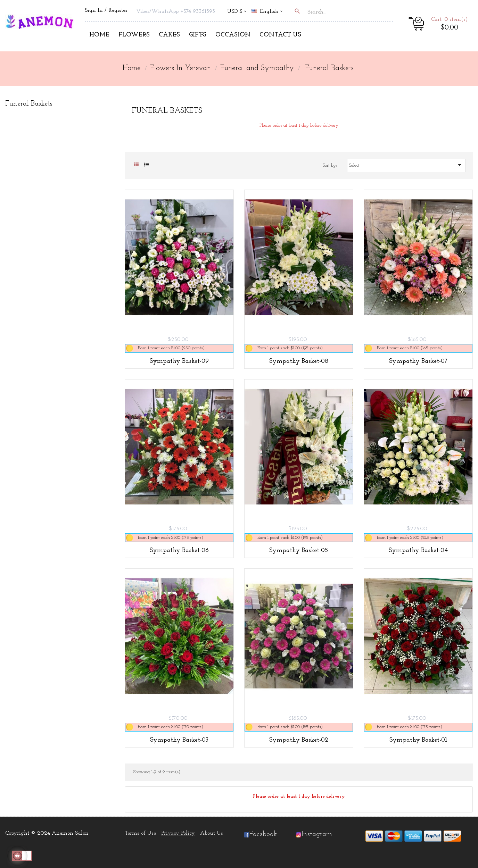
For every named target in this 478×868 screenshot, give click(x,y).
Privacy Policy (178, 833)
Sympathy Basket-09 (179, 361)
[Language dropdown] (270, 12)
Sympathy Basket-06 (179, 550)
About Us (212, 833)
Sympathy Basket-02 (299, 740)
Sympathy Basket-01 (418, 740)
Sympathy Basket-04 (418, 550)
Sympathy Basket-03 (179, 740)
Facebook (261, 834)
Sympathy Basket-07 (418, 361)
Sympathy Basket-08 (299, 361)
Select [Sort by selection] (406, 165)
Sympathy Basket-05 (299, 550)
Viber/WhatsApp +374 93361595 (176, 11)
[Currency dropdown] (237, 12)
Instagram (317, 834)
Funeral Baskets (29, 104)
